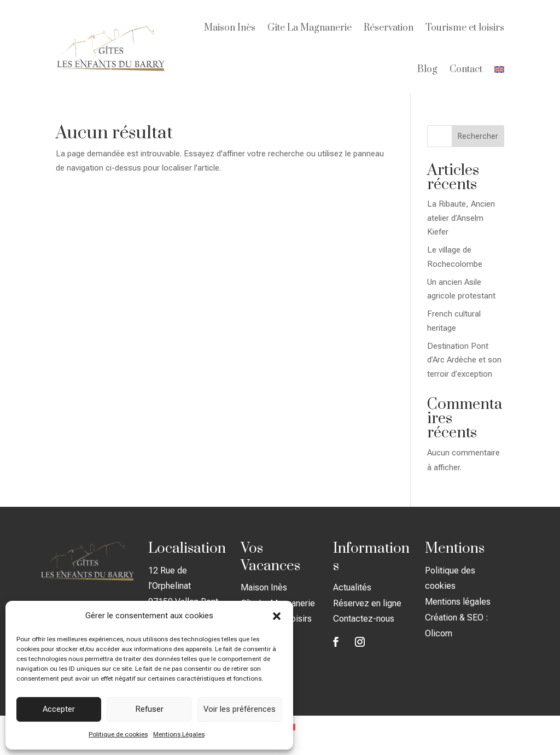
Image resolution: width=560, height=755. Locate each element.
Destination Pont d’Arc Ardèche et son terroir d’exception (464, 360)
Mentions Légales (179, 734)
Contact (466, 69)
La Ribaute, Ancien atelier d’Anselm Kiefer (461, 218)
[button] (277, 616)
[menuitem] (499, 69)
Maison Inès (230, 28)
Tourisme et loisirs (465, 28)
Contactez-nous (364, 619)
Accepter (59, 709)
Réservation (389, 28)
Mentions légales (458, 602)
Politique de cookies (118, 734)
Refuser (149, 709)
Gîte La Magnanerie (310, 28)
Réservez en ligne (367, 603)
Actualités (352, 587)
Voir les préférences (240, 709)
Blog (427, 69)
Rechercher (478, 136)
